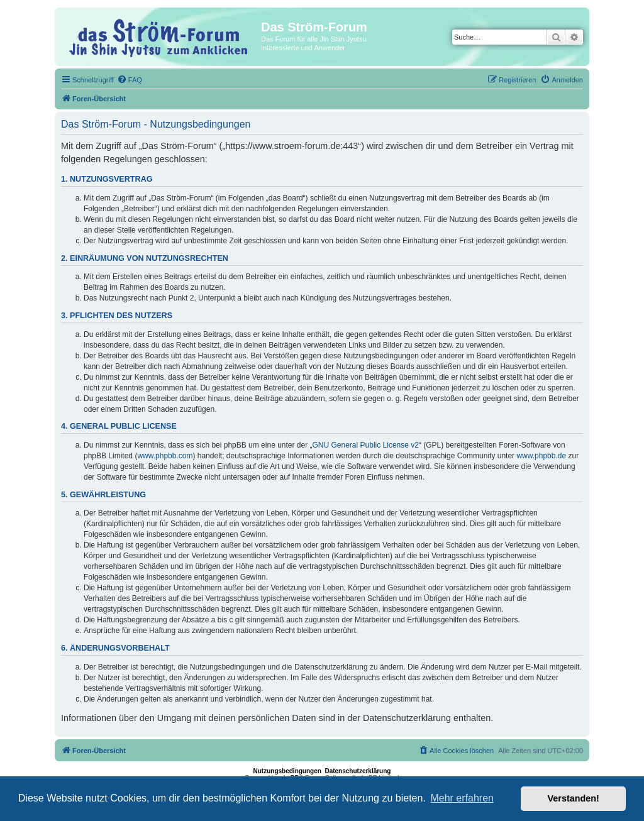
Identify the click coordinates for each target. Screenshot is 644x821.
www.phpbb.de (541, 456)
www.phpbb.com (165, 456)
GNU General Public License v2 (366, 445)
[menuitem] (130, 80)
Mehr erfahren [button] (462, 798)
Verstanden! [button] (574, 798)
